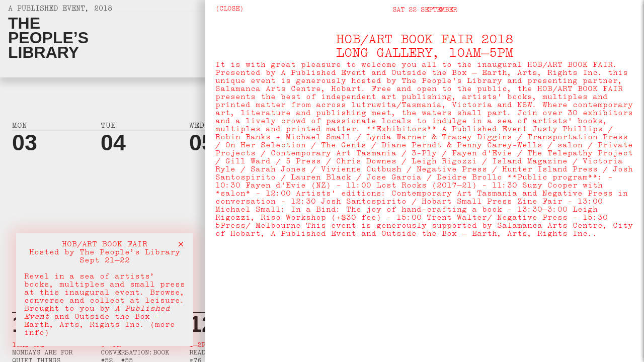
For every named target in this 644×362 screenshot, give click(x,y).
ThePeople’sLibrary (48, 38)
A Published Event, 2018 (60, 10)
